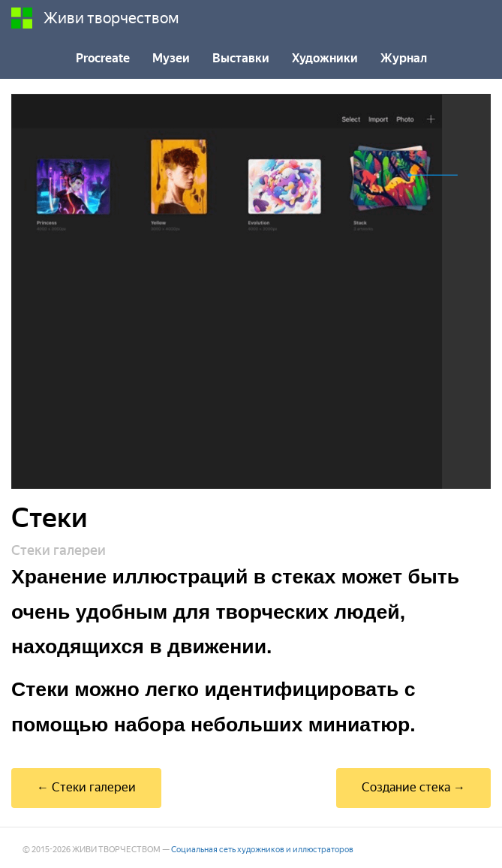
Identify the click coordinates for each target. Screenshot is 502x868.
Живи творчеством (95, 18)
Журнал (404, 58)
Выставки (241, 58)
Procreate (103, 58)
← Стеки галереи (86, 787)
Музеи (171, 58)
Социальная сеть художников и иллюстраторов (262, 850)
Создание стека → (413, 787)
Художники (325, 58)
